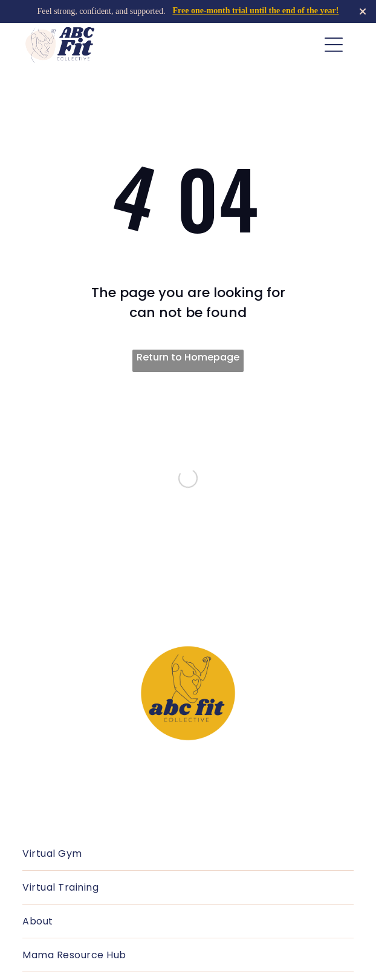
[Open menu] (334, 45)
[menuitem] (188, 854)
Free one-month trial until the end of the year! (255, 11)
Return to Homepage (188, 357)
